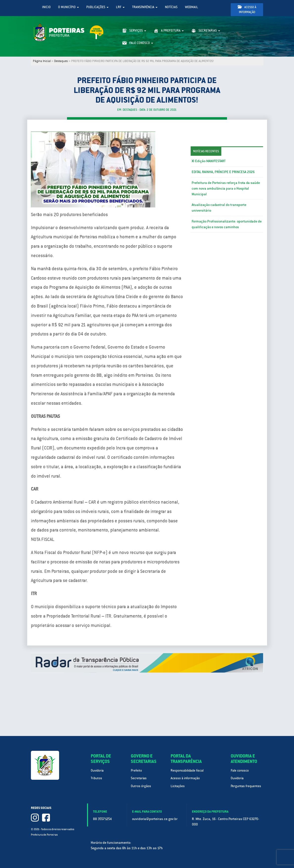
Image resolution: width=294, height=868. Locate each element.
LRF (120, 7)
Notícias (171, 7)
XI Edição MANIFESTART (209, 161)
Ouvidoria (97, 770)
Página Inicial (42, 61)
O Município (68, 7)
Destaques (61, 61)
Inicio (46, 7)
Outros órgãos (141, 786)
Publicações (97, 7)
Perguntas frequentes (246, 786)
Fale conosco (240, 770)
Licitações (178, 786)
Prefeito (136, 770)
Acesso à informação (247, 10)
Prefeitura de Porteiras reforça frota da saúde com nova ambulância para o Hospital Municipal (226, 188)
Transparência (145, 7)
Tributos (96, 778)
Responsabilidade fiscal (187, 770)
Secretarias (139, 778)
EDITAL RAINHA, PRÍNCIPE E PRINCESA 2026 (223, 172)
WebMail (192, 7)
